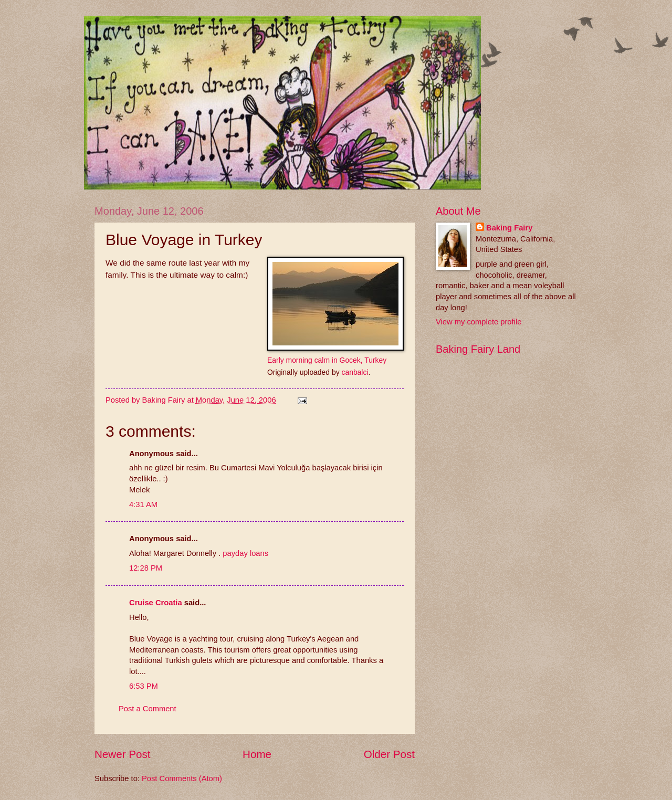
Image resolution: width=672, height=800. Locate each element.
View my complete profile (479, 322)
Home (257, 754)
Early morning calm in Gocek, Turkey (327, 360)
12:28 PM (146, 568)
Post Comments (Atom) (182, 778)
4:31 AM (143, 504)
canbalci (355, 372)
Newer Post (122, 754)
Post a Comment (148, 709)
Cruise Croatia (156, 603)
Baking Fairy (509, 228)
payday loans (245, 553)
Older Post (389, 754)
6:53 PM (144, 686)
